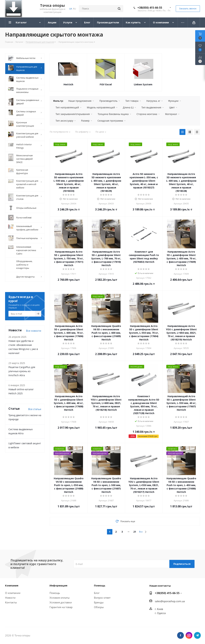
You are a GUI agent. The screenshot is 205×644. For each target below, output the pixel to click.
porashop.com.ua (174, 601)
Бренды (99, 602)
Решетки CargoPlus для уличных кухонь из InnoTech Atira (22, 371)
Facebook (180, 635)
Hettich (68, 84)
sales (158, 601)
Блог (97, 593)
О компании (13, 593)
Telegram (197, 635)
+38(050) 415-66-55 (150, 8)
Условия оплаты (60, 598)
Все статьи (35, 408)
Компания (12, 585)
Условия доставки (61, 602)
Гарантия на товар (61, 607)
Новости (10, 598)
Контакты (11, 602)
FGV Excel (106, 84)
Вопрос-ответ (102, 598)
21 (135, 532)
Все (141, 532)
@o (162, 601)
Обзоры (99, 607)
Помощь (55, 593)
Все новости (34, 330)
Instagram (189, 635)
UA (71, 9)
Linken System (143, 84)
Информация (58, 585)
